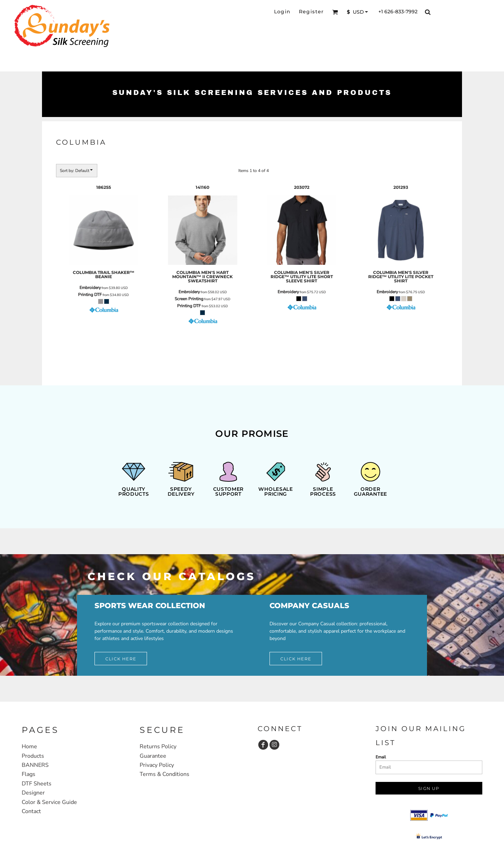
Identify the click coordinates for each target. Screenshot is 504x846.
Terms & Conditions (164, 774)
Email (381, 757)
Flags (29, 774)
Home (29, 747)
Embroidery (90, 288)
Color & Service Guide (49, 802)
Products (33, 756)
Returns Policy (158, 747)
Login (282, 12)
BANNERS (35, 765)
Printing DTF (90, 295)
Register (311, 12)
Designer (33, 793)
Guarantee (153, 756)
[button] (335, 12)
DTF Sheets (37, 784)
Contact (31, 811)
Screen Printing (189, 299)
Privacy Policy (157, 765)
